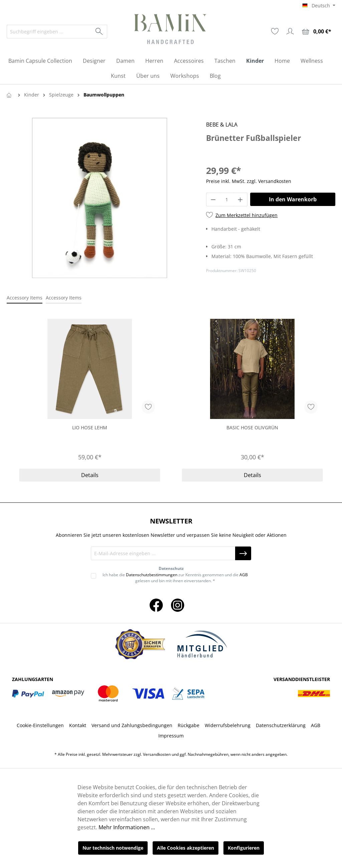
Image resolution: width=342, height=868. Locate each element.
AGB (244, 575)
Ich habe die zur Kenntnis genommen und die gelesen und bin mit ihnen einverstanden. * (175, 578)
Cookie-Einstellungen (40, 725)
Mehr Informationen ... (127, 827)
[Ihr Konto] (290, 31)
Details (90, 475)
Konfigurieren (244, 848)
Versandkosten (157, 754)
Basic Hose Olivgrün (252, 427)
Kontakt (78, 725)
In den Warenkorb (293, 199)
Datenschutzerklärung (281, 725)
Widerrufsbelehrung (228, 725)
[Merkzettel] (275, 31)
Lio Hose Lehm (90, 427)
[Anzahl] (227, 199)
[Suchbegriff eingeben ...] (49, 32)
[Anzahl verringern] (213, 199)
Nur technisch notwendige (113, 848)
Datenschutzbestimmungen (152, 575)
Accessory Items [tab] (25, 298)
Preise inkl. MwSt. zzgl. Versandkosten (249, 181)
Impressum (171, 736)
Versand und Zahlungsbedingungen (132, 725)
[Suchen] (99, 32)
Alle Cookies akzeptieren (186, 848)
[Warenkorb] (317, 32)
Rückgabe (189, 725)
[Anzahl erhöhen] (240, 199)
